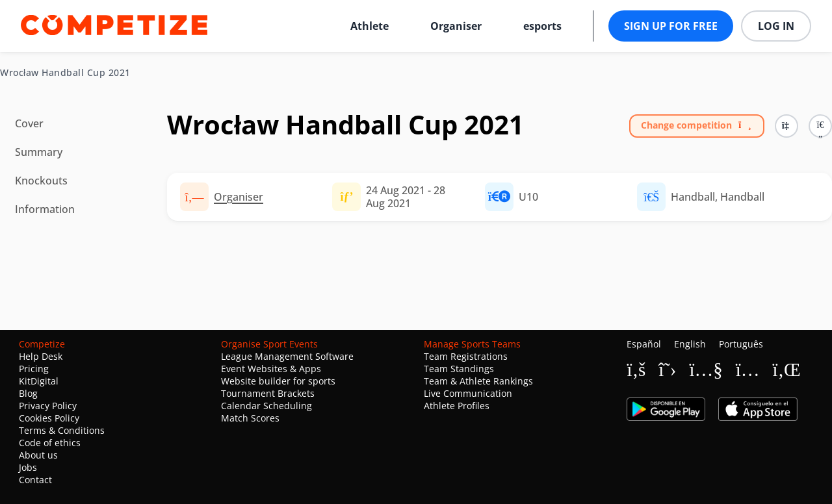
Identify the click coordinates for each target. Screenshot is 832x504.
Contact (35, 480)
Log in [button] (776, 26)
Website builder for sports (278, 381)
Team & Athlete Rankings (478, 381)
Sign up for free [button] (671, 26)
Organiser (456, 26)
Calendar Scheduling (266, 406)
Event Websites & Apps (271, 369)
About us (38, 455)
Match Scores (250, 418)
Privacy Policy (48, 406)
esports (542, 26)
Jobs (28, 467)
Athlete (370, 26)
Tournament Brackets (268, 393)
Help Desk (41, 356)
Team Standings (459, 369)
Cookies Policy (49, 418)
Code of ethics (50, 443)
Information (45, 209)
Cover (29, 123)
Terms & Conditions (62, 430)
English (690, 344)
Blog (28, 393)
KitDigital (39, 381)
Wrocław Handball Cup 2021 (65, 73)
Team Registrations (466, 356)
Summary (39, 152)
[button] (820, 126)
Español (644, 344)
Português (741, 344)
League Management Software (287, 356)
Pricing (34, 369)
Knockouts (41, 181)
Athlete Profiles (457, 406)
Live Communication (468, 393)
